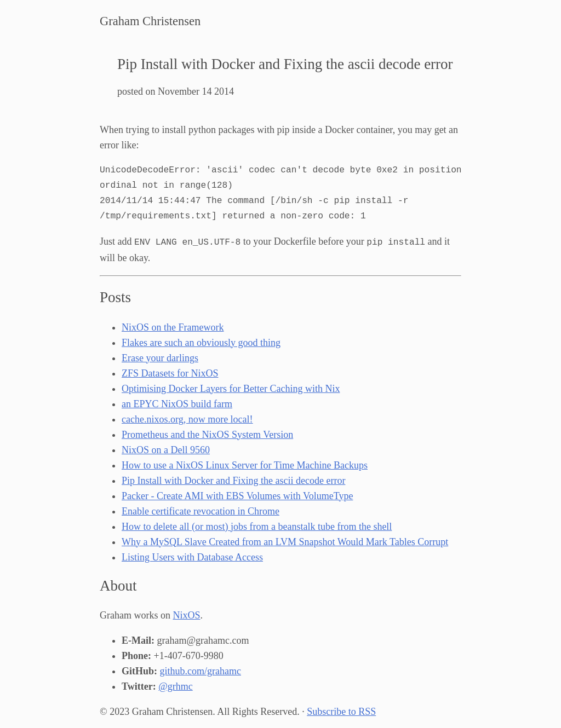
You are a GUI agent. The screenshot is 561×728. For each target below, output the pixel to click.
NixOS (186, 614)
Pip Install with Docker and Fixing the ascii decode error (233, 479)
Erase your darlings (160, 357)
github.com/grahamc (201, 670)
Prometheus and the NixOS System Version (207, 434)
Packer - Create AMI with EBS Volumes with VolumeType (237, 495)
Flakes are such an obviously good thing (201, 342)
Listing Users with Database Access (192, 556)
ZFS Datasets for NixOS (170, 372)
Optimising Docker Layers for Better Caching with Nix (231, 388)
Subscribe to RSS (341, 710)
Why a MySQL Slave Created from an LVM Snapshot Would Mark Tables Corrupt (285, 541)
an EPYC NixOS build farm (177, 403)
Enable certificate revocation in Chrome (201, 510)
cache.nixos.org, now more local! (187, 418)
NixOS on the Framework (173, 326)
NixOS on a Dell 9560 (166, 449)
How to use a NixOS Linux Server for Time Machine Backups (245, 464)
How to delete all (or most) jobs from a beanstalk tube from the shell (257, 525)
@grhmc (176, 685)
